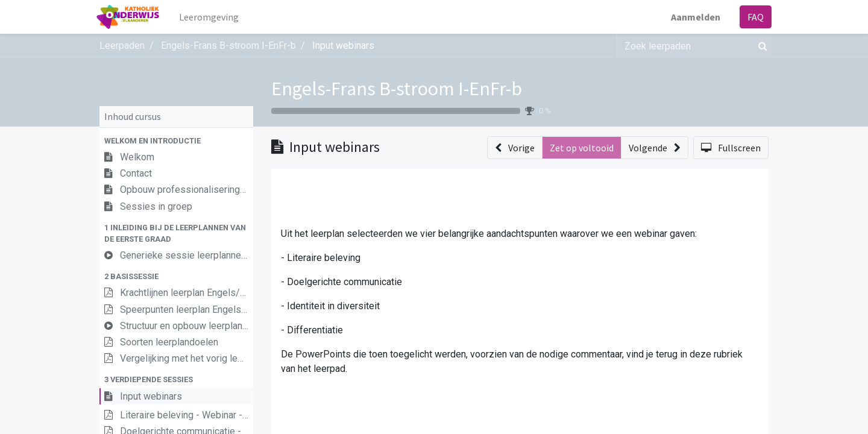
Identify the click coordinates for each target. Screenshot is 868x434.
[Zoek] (760, 46)
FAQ (753, 17)
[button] (176, 141)
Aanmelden (693, 17)
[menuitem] (212, 17)
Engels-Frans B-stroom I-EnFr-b (397, 89)
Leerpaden (122, 46)
